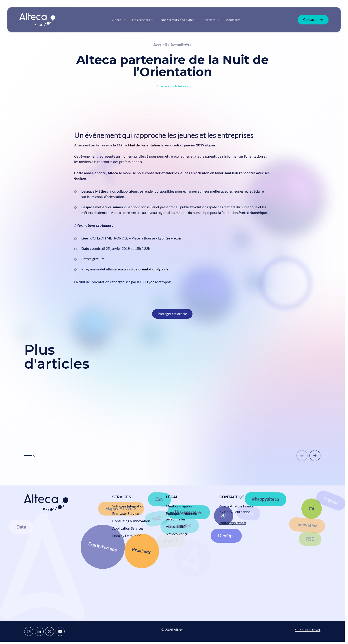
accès (178, 238)
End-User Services (126, 513)
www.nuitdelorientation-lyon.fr (143, 269)
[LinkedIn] (39, 631)
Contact (229, 497)
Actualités (180, 45)
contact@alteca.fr (233, 523)
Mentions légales (179, 506)
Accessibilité (175, 526)
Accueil (160, 45)
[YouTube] (60, 631)
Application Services (128, 528)
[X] (50, 631)
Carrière (164, 86)
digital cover (308, 630)
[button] (315, 456)
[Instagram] (29, 631)
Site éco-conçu (177, 534)
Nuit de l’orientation (144, 145)
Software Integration (128, 506)
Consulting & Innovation (131, 521)
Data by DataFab (126, 536)
